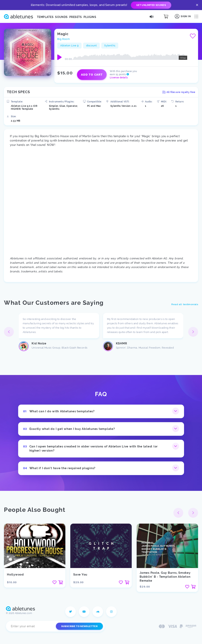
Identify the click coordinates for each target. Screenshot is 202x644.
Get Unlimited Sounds (151, 5)
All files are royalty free (179, 92)
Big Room (63, 39)
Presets (76, 17)
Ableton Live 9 (69, 45)
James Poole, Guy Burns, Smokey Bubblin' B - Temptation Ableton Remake (165, 577)
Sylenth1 (110, 45)
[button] (193, 332)
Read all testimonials (185, 304)
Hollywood (15, 575)
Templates (45, 17)
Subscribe (79, 626)
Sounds (61, 17)
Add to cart (92, 75)
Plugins (90, 17)
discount (92, 45)
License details (119, 78)
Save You (80, 575)
